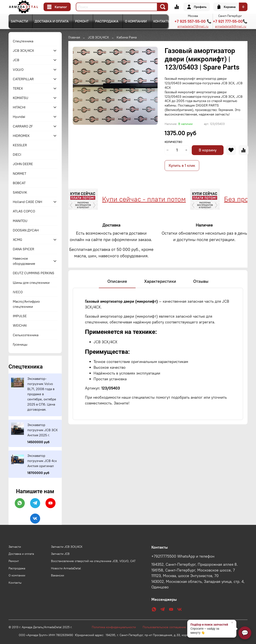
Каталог (57, 7)
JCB (16, 60)
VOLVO (18, 70)
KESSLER (20, 145)
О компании (136, 21)
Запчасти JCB (60, 554)
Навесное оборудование (24, 261)
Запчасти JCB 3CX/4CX (67, 547)
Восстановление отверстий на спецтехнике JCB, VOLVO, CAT (93, 561)
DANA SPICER (23, 249)
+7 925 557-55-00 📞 (193, 21)
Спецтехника (23, 41)
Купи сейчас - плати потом (88, 199)
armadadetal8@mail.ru (231, 26)
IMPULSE (20, 316)
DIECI (17, 154)
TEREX (18, 88)
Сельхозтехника (26, 335)
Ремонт (82, 21)
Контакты (162, 21)
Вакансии (58, 575)
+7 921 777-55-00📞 (230, 21)
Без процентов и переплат (210, 199)
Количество (173, 142)
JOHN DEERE (23, 164)
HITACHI (19, 107)
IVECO (18, 292)
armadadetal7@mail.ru (193, 26)
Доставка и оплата (52, 21)
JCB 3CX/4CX (98, 37)
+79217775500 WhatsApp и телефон (183, 556)
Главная (74, 37)
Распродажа (107, 21)
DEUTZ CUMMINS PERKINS (34, 273)
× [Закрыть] (232, 623)
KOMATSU (20, 98)
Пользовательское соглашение (166, 627)
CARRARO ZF (23, 126)
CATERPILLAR (23, 79)
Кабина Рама (127, 37)
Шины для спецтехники (31, 283)
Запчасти (19, 21)
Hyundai (19, 117)
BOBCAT (19, 183)
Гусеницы (20, 344)
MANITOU (20, 221)
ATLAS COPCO (24, 211)
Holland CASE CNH (27, 202)
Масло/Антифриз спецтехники (26, 304)
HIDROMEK (21, 136)
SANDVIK (20, 192)
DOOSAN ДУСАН (26, 230)
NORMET (20, 173)
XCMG (18, 240)
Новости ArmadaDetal (66, 568)
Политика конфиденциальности (116, 627)
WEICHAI (20, 325)
